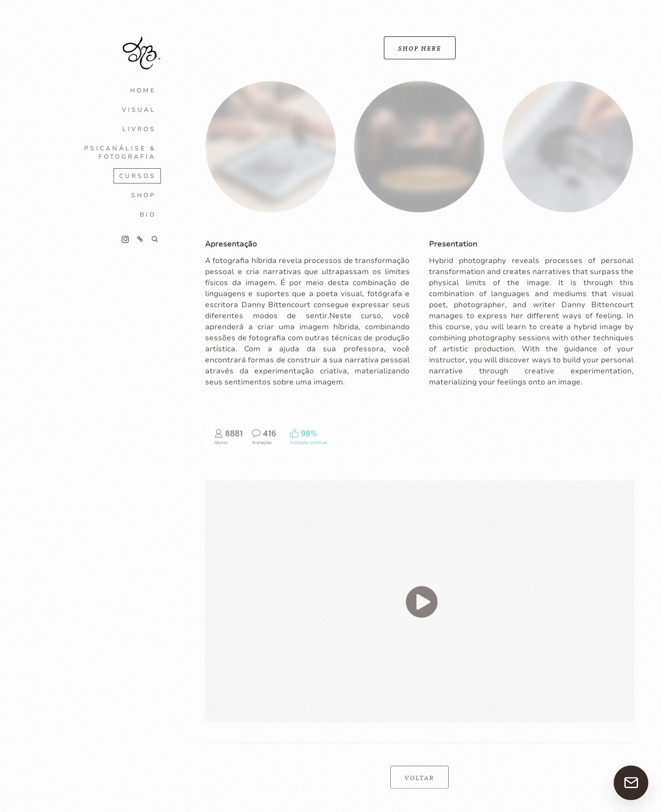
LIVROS (139, 129)
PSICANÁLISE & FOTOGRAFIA (120, 153)
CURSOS (137, 176)
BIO (148, 215)
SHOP (143, 195)
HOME (143, 91)
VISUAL (139, 110)
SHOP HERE (420, 48)
